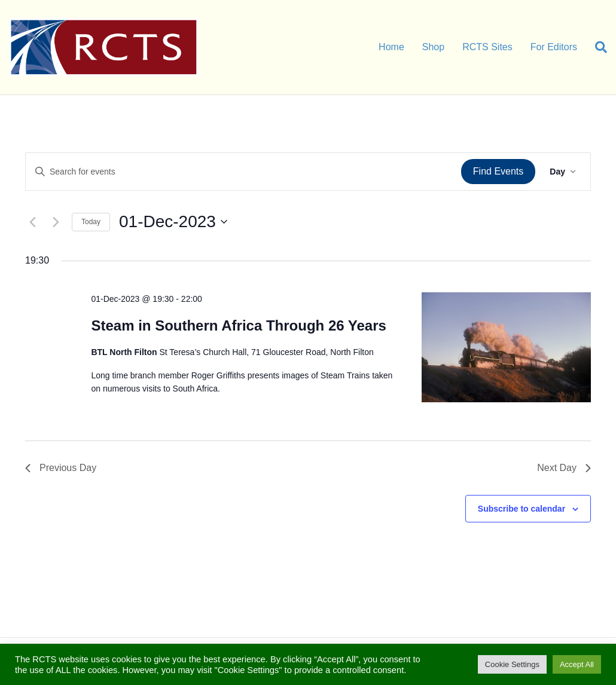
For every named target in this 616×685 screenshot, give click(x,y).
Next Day (564, 468)
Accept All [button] (577, 664)
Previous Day (61, 468)
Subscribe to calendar (522, 509)
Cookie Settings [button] (512, 664)
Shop (433, 47)
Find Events (498, 171)
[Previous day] (32, 222)
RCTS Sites (487, 47)
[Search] (597, 47)
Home (391, 47)
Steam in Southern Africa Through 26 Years (238, 325)
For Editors (554, 47)
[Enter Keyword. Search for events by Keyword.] (243, 172)
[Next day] (56, 222)
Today (91, 222)
